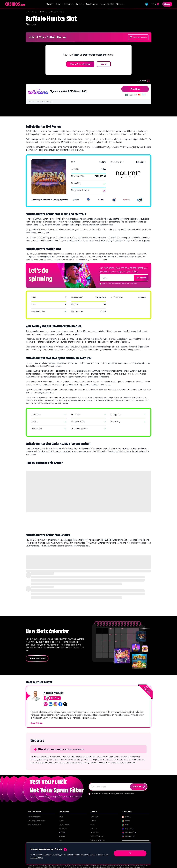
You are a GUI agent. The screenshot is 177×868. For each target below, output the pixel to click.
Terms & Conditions (97, 837)
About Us (120, 4)
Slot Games (63, 830)
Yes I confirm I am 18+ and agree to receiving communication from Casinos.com (113, 795)
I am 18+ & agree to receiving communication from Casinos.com (120, 284)
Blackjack (62, 833)
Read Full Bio (37, 724)
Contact (93, 822)
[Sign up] (167, 4)
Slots (58, 4)
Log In (104, 65)
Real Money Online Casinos (36, 822)
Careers (93, 826)
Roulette (62, 837)
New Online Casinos (34, 826)
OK (130, 853)
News (61, 818)
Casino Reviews (64, 826)
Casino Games (92, 4)
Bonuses (79, 4)
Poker (61, 841)
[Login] (156, 4)
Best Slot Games (43, 13)
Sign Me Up (141, 279)
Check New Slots (37, 659)
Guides (61, 822)
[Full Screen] (143, 82)
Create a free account (80, 65)
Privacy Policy (95, 833)
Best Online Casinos (34, 818)
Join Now (138, 787)
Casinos (50, 4)
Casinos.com (30, 13)
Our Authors (94, 818)
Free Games (68, 4)
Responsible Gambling (98, 841)
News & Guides (107, 4)
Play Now (131, 91)
